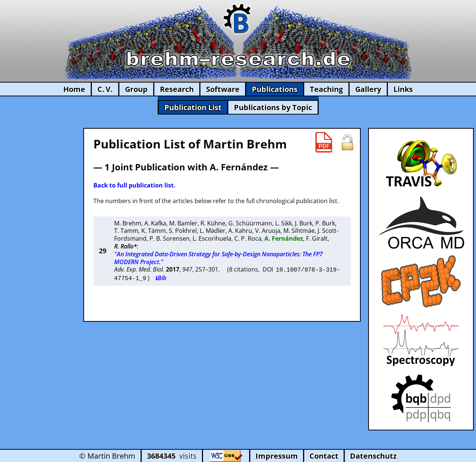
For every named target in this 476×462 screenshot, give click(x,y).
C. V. (105, 89)
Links (403, 89)
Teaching (326, 89)
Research (177, 89)
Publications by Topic (273, 107)
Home (74, 89)
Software (223, 89)
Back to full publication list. (134, 185)
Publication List (193, 107)
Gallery (368, 89)
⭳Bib (161, 277)
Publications (275, 89)
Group (136, 89)
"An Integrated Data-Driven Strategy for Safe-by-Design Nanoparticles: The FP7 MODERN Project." (218, 258)
